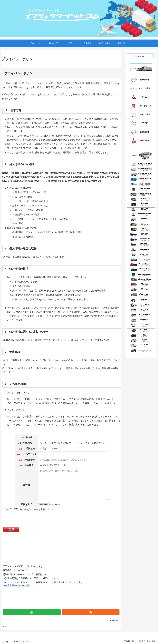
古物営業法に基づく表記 (17, 586)
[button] (153, 56)
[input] (141, 56)
